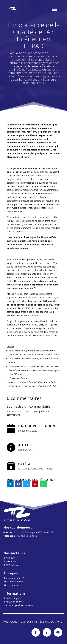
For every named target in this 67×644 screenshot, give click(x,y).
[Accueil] (13, 9)
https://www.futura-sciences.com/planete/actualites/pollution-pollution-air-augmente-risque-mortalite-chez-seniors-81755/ (33, 382)
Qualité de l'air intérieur (42, 469)
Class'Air (23, 469)
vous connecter (26, 411)
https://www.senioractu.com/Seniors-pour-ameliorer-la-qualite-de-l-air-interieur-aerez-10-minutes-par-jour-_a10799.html (34, 370)
